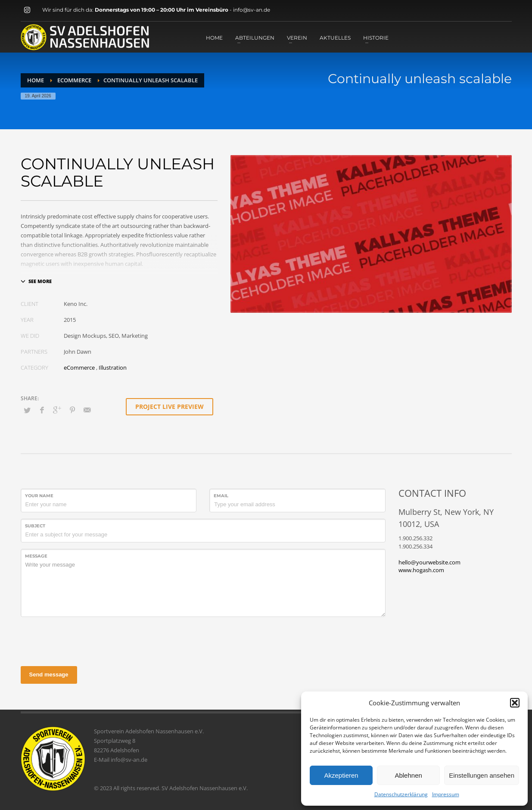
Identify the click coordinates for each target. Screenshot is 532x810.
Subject (35, 526)
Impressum (446, 794)
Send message (49, 674)
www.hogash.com (421, 570)
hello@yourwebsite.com (429, 562)
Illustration (113, 368)
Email (221, 496)
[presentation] (86, 640)
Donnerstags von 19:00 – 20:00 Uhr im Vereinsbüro (162, 10)
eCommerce (79, 368)
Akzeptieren (341, 775)
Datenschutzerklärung (401, 794)
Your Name (39, 496)
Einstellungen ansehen (482, 775)
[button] (515, 703)
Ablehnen (408, 775)
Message (36, 556)
